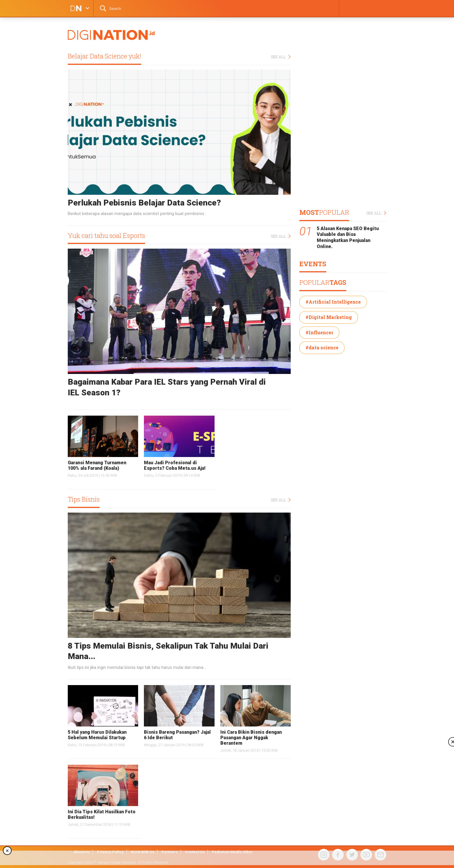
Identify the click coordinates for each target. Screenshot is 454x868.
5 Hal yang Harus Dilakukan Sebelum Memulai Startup (97, 735)
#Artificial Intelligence (333, 302)
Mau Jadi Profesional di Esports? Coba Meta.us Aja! (175, 465)
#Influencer (319, 332)
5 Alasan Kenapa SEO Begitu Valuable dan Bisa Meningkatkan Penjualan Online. (348, 237)
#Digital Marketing (329, 317)
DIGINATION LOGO (74, 8)
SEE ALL (281, 57)
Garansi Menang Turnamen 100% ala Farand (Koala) (97, 465)
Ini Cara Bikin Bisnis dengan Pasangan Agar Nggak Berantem (251, 738)
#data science (322, 347)
